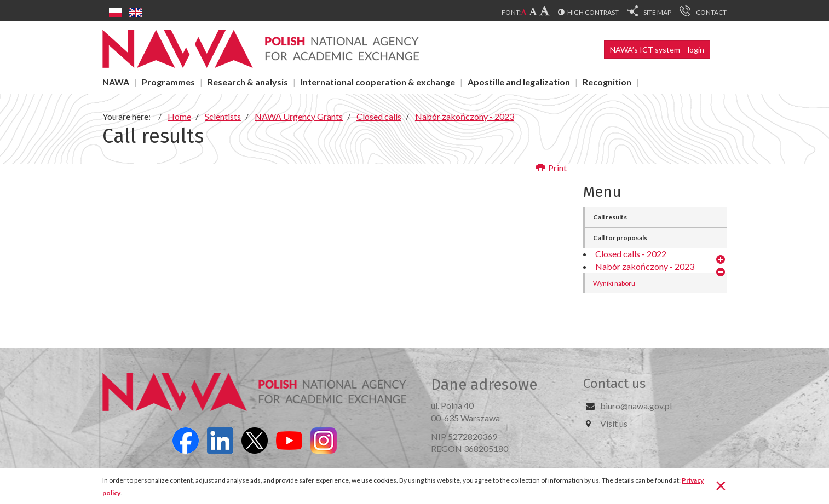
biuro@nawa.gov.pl (636, 406)
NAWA (116, 82)
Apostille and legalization (519, 82)
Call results (610, 217)
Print (551, 168)
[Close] (721, 485)
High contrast (593, 12)
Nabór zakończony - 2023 (645, 266)
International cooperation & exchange (378, 82)
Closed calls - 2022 (631, 254)
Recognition (607, 82)
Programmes (168, 82)
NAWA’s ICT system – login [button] (657, 50)
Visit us (614, 423)
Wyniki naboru (614, 283)
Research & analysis (248, 82)
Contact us (614, 384)
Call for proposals (620, 238)
